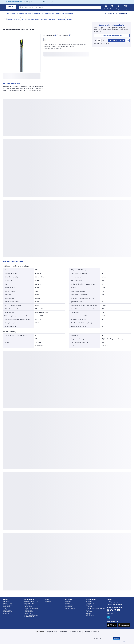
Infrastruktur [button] (69, 605)
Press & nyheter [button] (8, 605)
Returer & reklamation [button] (31, 615)
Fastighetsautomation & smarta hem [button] (96, 609)
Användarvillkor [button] (29, 617)
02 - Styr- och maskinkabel (30, 19)
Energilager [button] (89, 607)
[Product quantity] (99, 40)
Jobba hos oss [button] (8, 603)
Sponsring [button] (6, 608)
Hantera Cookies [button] (76, 632)
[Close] (127, 2)
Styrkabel (44, 19)
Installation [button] (69, 607)
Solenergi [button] (89, 612)
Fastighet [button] (68, 602)
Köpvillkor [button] (48, 602)
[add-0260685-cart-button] (117, 40)
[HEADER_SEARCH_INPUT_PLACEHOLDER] (60, 7)
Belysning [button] (89, 602)
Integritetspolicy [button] (52, 632)
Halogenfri (53, 19)
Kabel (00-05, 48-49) (14, 19)
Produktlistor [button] (28, 610)
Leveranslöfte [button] (28, 613)
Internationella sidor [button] (91, 632)
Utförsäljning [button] (28, 607)
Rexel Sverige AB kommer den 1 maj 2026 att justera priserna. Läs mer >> (42, 2)
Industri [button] (68, 603)
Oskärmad (62, 19)
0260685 (70, 19)
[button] (45, 40)
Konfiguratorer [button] (28, 605)
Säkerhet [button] (89, 613)
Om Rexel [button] (6, 602)
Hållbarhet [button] (7, 607)
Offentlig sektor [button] (70, 608)
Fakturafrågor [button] (7, 612)
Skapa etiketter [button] (29, 612)
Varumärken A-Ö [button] (29, 603)
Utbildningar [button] (90, 615)
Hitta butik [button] (64, 632)
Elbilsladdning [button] (90, 605)
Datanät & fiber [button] (91, 603)
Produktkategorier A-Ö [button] (31, 602)
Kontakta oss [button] (7, 613)
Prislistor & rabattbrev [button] (31, 608)
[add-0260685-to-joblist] (128, 40)
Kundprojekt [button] (7, 610)
